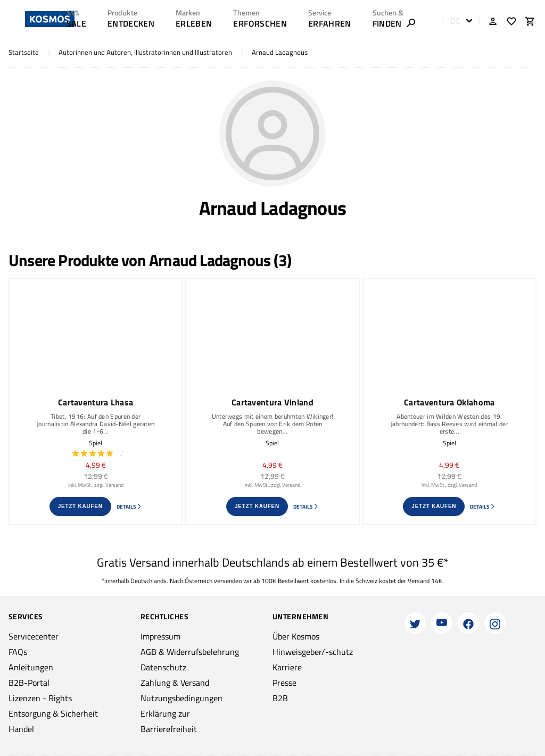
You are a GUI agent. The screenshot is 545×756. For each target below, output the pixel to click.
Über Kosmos (296, 636)
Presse (284, 683)
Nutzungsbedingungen (181, 698)
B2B (280, 698)
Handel (21, 729)
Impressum (160, 636)
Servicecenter (34, 636)
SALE (76, 23)
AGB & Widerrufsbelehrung (190, 652)
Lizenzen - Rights (40, 698)
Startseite (24, 52)
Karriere (287, 667)
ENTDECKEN (131, 23)
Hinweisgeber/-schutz (313, 652)
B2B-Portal (29, 683)
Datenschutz (163, 667)
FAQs (18, 652)
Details (129, 507)
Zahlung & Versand (175, 683)
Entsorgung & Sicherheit (53, 713)
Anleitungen (31, 667)
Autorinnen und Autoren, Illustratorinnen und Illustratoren (145, 52)
